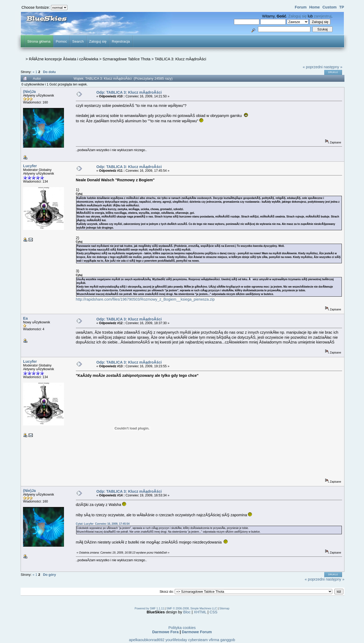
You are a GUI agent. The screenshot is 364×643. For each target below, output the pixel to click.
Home (315, 7)
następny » (333, 67)
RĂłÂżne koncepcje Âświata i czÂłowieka (63, 59)
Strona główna (39, 41)
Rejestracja (121, 41)
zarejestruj (322, 16)
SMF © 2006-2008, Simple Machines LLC (192, 608)
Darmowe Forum (197, 632)
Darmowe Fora (165, 632)
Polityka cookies (182, 628)
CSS (214, 612)
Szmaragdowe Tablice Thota (126, 59)
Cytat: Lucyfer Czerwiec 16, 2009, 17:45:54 (103, 524)
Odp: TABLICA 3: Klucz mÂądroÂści (129, 92)
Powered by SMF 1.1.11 (149, 608)
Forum (301, 7)
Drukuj (333, 72)
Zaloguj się (297, 16)
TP (342, 7)
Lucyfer (30, 166)
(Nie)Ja (29, 92)
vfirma (214, 640)
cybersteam (198, 640)
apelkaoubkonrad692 (147, 640)
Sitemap (224, 608)
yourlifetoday (176, 640)
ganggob (228, 640)
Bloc (187, 612)
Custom (330, 7)
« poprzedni (313, 67)
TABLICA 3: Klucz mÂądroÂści (180, 59)
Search (78, 41)
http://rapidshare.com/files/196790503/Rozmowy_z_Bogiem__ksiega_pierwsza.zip (145, 299)
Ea (25, 318)
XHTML (200, 612)
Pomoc (61, 41)
